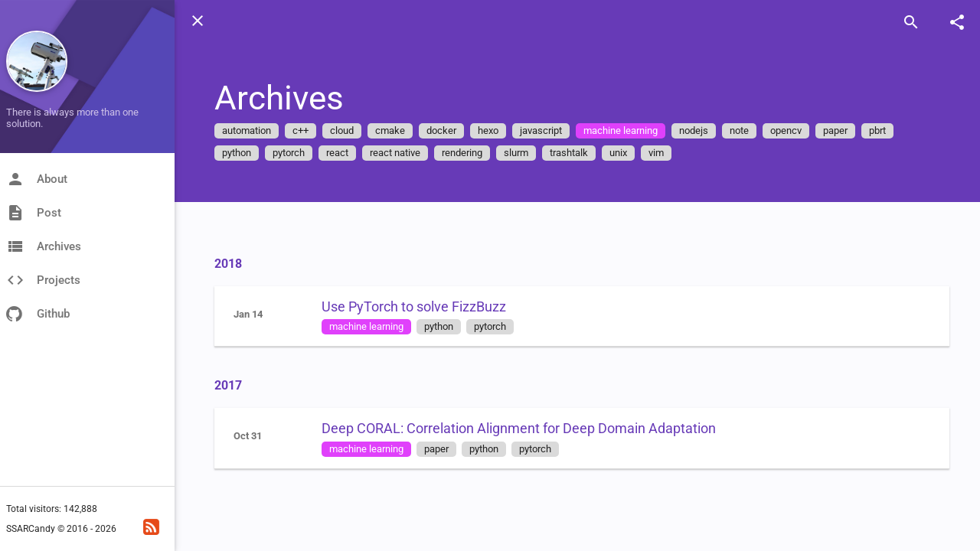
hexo (488, 130)
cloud (342, 130)
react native (395, 153)
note (739, 130)
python (237, 153)
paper (835, 130)
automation (247, 130)
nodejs (694, 130)
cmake (390, 130)
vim (656, 153)
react (337, 153)
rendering (462, 153)
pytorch (289, 153)
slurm (516, 153)
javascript (541, 130)
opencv (786, 130)
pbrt (877, 130)
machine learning (621, 130)
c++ (301, 130)
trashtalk (569, 153)
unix (618, 153)
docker (441, 130)
